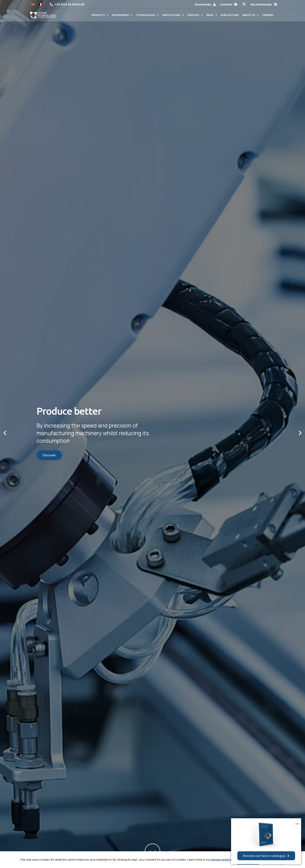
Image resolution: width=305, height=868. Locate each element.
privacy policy (221, 860)
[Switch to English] (33, 4)
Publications (230, 15)
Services (195, 15)
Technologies (147, 15)
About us (251, 15)
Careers (268, 15)
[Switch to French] (41, 4)
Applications (173, 15)
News (212, 15)
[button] (244, 4)
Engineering (122, 15)
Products (100, 15)
